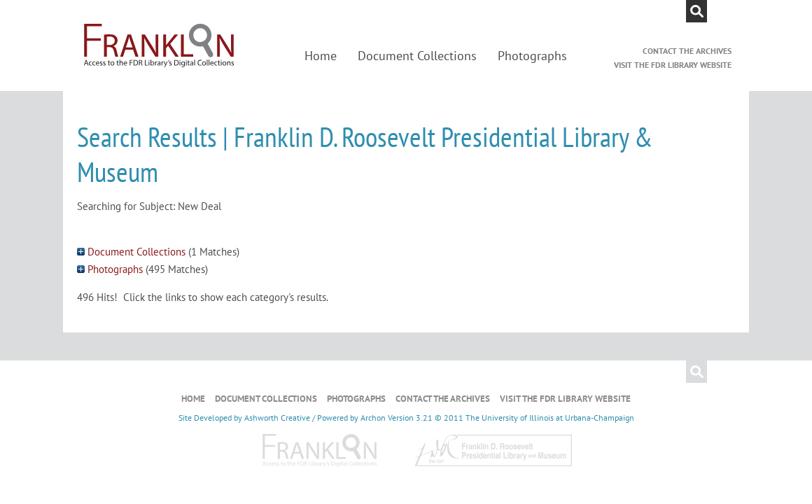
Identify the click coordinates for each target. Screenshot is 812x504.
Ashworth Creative (277, 418)
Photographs (532, 56)
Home (321, 56)
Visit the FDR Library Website (673, 65)
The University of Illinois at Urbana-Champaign (550, 418)
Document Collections (417, 56)
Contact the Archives (687, 51)
